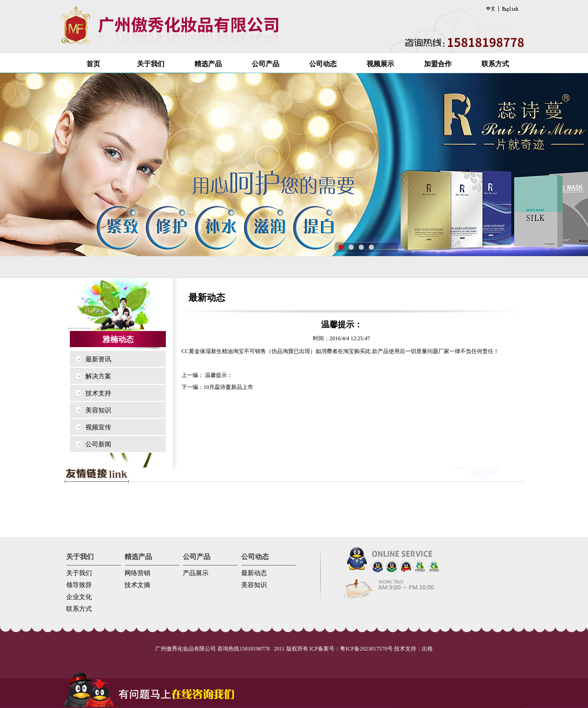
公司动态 (323, 64)
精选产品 (208, 64)
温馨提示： (218, 375)
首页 (93, 64)
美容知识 (98, 410)
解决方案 (98, 376)
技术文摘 (137, 585)
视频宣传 (98, 427)
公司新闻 (98, 444)
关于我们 (151, 64)
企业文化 (79, 597)
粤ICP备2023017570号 (366, 649)
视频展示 (380, 64)
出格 (427, 649)
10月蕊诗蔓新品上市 (228, 387)
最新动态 (254, 573)
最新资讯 (98, 359)
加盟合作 (438, 64)
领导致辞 (79, 585)
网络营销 (137, 573)
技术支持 (98, 393)
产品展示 (196, 573)
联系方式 (495, 64)
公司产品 (266, 64)
